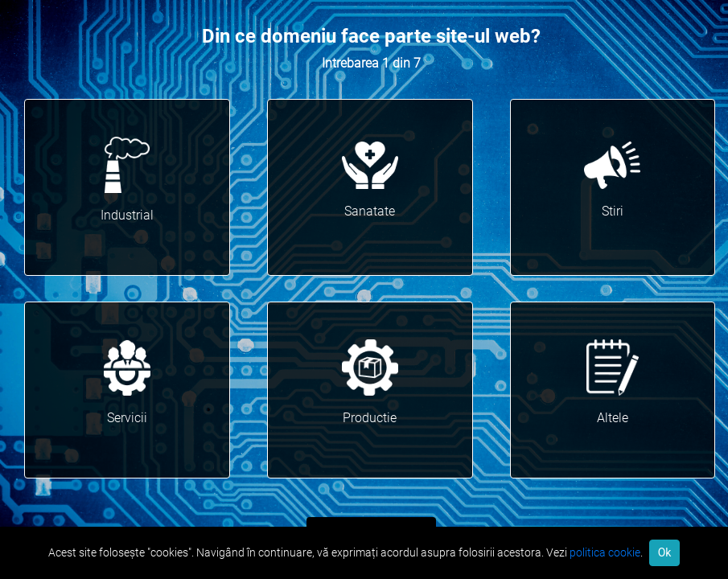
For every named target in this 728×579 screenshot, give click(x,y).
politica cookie (605, 552)
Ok (665, 552)
